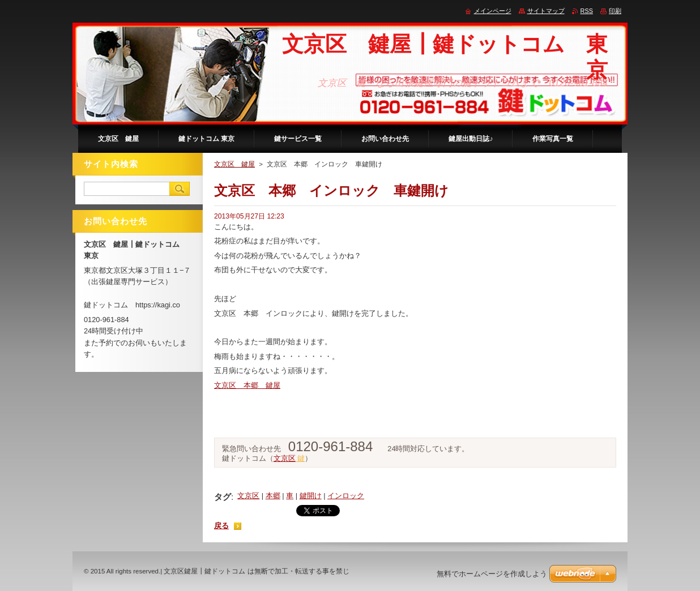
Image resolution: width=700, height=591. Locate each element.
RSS (587, 11)
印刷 (615, 11)
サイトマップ (546, 11)
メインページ (493, 11)
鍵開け (311, 496)
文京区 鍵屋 (234, 164)
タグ (223, 497)
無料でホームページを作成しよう (492, 574)
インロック (346, 496)
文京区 (285, 458)
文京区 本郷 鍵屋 (247, 385)
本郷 (273, 496)
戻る (221, 526)
